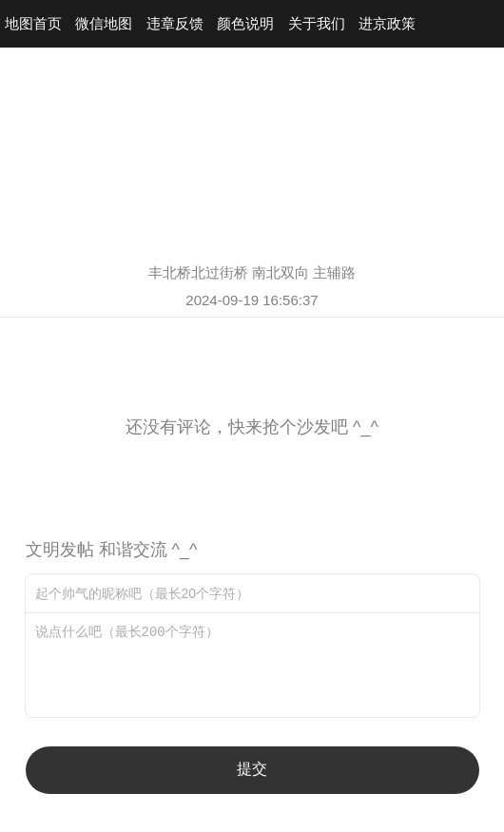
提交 (252, 769)
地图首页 (33, 23)
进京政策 (387, 23)
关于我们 (317, 23)
